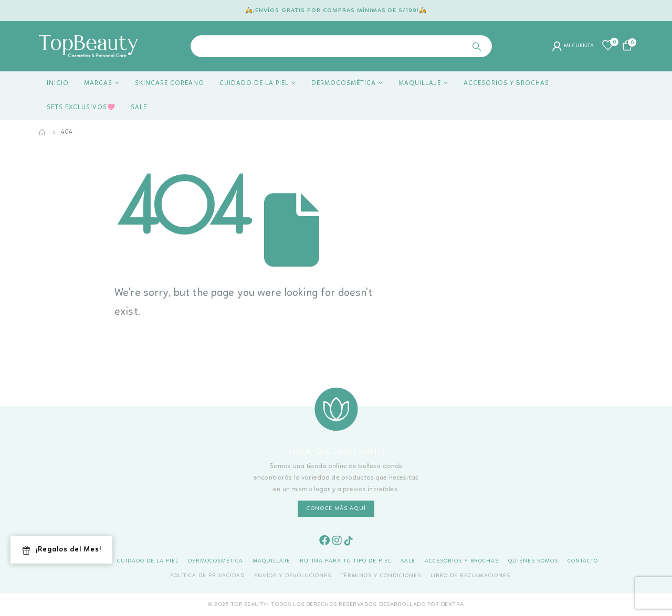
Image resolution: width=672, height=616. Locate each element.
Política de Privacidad (207, 576)
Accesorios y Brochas (506, 83)
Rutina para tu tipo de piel (345, 561)
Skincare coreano (170, 83)
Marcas (98, 83)
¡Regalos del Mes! (61, 550)
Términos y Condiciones (381, 576)
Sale (139, 108)
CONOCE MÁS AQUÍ (336, 509)
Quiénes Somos (533, 561)
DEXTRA (453, 605)
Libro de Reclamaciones (470, 576)
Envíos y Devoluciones (293, 576)
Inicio (58, 83)
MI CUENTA (573, 46)
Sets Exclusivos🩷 (81, 108)
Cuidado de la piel (254, 83)
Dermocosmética (344, 83)
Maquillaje (420, 83)
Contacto (583, 561)
